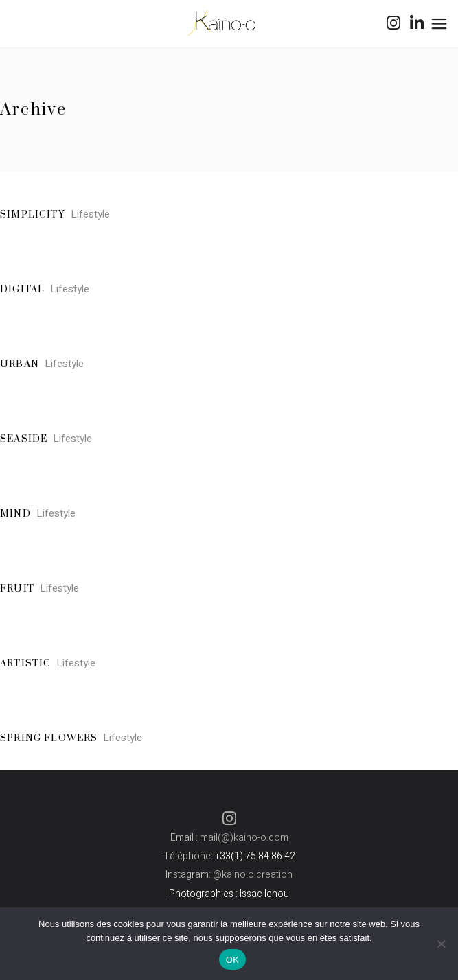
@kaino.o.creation (253, 875)
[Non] (441, 944)
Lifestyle (90, 214)
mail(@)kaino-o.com (244, 838)
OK (232, 960)
